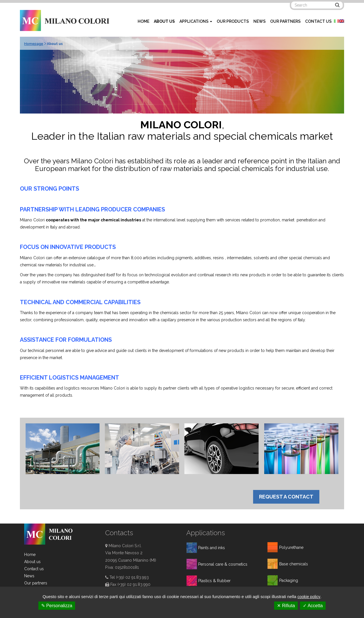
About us (32, 562)
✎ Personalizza (57, 606)
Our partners (36, 583)
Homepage (34, 44)
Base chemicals (294, 564)
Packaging (289, 580)
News (29, 576)
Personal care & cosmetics (223, 564)
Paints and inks (212, 548)
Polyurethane (291, 547)
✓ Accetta (313, 606)
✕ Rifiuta (286, 606)
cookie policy (309, 597)
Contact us (34, 569)
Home (30, 555)
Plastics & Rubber (214, 581)
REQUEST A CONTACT (286, 497)
